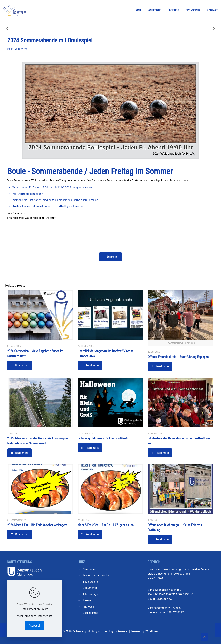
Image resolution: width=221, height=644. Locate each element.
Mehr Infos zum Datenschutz (35, 616)
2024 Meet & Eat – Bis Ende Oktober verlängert (37, 525)
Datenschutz (90, 613)
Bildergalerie (90, 582)
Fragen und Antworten (96, 575)
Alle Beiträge (90, 594)
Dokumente (90, 588)
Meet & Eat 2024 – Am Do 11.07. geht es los (106, 525)
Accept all (35, 626)
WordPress (152, 631)
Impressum (90, 607)
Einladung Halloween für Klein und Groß (103, 438)
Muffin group (95, 631)
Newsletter (89, 569)
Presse (87, 600)
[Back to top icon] (204, 637)
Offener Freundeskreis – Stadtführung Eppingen (178, 357)
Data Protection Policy (34, 609)
